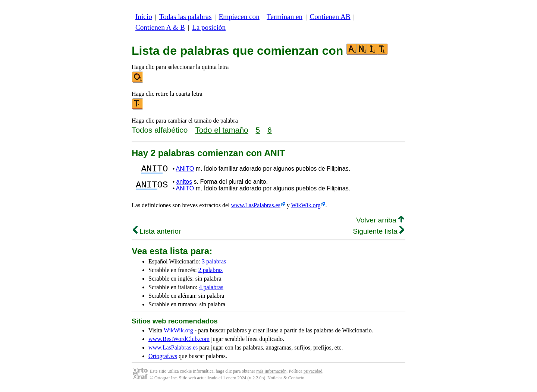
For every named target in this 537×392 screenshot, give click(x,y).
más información (271, 373)
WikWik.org (306, 207)
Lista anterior (157, 233)
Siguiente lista (379, 233)
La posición (209, 27)
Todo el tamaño (222, 130)
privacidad (313, 373)
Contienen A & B (160, 27)
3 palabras (214, 264)
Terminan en (285, 17)
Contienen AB (330, 17)
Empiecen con (239, 17)
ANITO (185, 170)
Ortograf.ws (163, 358)
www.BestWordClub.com (179, 341)
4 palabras (211, 289)
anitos (184, 184)
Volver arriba (380, 222)
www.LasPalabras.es (256, 207)
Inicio (144, 17)
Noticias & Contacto (286, 380)
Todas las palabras (185, 17)
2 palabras (211, 272)
